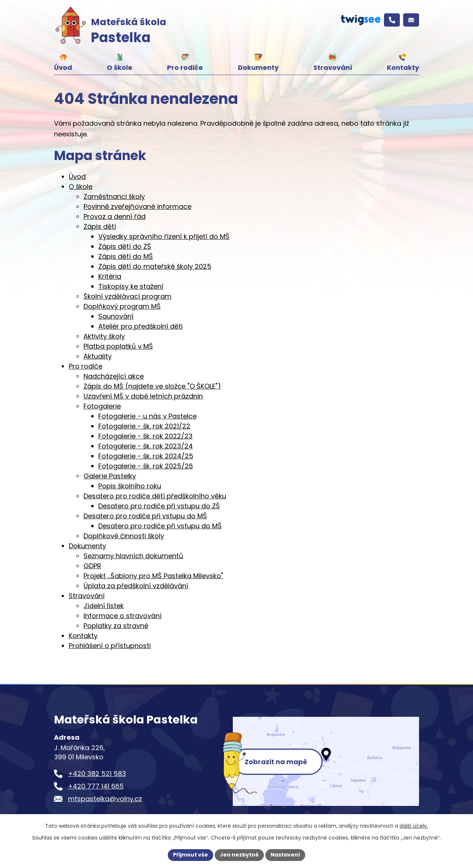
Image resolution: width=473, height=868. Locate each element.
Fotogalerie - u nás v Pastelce (147, 416)
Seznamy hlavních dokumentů (133, 556)
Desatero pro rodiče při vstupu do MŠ (145, 516)
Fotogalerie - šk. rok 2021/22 (144, 426)
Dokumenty (258, 67)
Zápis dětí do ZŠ (125, 246)
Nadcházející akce (114, 376)
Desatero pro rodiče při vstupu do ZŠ (159, 506)
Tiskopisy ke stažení (131, 286)
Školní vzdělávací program (127, 296)
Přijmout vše (190, 855)
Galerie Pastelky (110, 476)
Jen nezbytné (239, 855)
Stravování (333, 67)
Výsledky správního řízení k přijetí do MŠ (164, 236)
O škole (120, 67)
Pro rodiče (185, 67)
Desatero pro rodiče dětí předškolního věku (155, 496)
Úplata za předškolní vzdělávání (136, 586)
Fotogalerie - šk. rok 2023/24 (146, 446)
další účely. (414, 826)
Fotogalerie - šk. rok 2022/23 (145, 436)
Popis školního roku (130, 486)
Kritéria (110, 276)
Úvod (63, 67)
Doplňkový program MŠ (122, 306)
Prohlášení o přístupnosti (110, 646)
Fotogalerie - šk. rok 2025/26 (146, 466)
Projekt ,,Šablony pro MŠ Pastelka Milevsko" (153, 576)
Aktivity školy (104, 336)
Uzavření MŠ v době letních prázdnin (143, 396)
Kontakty (403, 67)
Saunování (116, 316)
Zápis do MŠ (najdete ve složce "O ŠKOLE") (152, 386)
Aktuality (98, 356)
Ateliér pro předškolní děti (140, 326)
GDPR (92, 566)
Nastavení (285, 855)
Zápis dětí (100, 226)
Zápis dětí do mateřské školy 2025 (155, 266)
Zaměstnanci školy (114, 196)
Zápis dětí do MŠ (126, 256)
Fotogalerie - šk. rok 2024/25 (146, 456)
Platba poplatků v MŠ (118, 346)
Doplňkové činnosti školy (124, 536)
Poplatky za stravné (116, 626)
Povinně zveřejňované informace (137, 206)
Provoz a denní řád (115, 216)
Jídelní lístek (104, 606)
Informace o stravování (122, 616)
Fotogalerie (102, 406)
